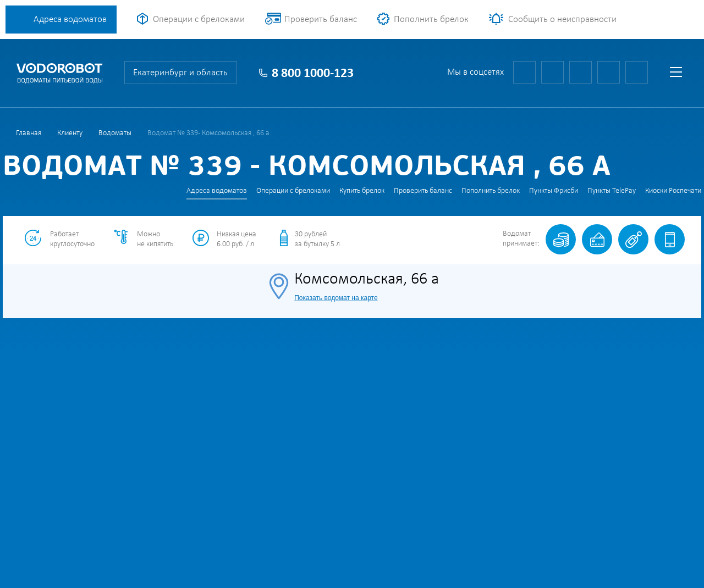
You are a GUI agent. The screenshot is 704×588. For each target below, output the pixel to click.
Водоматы (115, 133)
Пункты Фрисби (554, 191)
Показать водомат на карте (336, 298)
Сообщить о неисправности (562, 20)
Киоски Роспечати (673, 191)
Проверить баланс (321, 20)
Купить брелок (362, 191)
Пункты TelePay (612, 191)
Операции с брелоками (199, 20)
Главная (29, 133)
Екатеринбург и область (180, 73)
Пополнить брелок (431, 20)
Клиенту (70, 133)
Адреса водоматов (70, 20)
